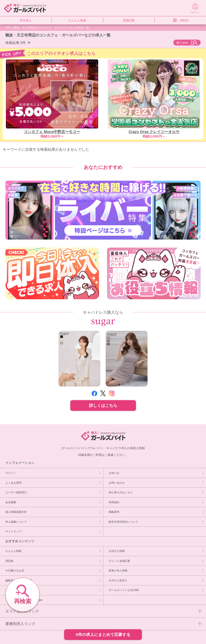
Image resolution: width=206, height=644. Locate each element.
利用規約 (114, 502)
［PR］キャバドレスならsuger (24, 600)
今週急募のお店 (15, 590)
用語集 (9, 561)
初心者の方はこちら (121, 492)
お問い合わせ (117, 483)
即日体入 (26, 20)
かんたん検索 (77, 20)
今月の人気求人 (118, 580)
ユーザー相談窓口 (16, 492)
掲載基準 (114, 512)
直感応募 (129, 20)
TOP (8, 27)
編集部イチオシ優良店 (19, 580)
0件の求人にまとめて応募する (103, 634)
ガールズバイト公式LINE (124, 590)
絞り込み (182, 43)
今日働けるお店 (15, 570)
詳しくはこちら (103, 405)
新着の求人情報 (118, 570)
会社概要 (11, 502)
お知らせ (114, 473)
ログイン (11, 473)
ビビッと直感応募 (119, 561)
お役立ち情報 (117, 551)
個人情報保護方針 (16, 512)
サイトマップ (13, 531)
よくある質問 (13, 483)
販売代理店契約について (123, 522)
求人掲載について (16, 522)
